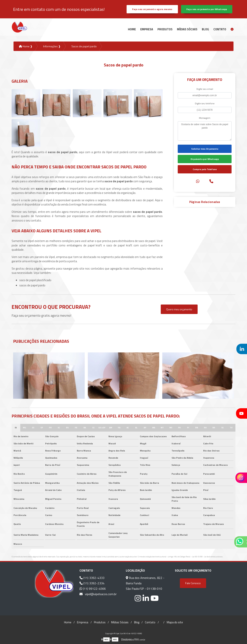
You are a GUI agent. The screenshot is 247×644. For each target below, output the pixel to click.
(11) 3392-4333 (92, 578)
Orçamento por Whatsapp (205, 159)
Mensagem (205, 118)
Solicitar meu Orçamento (205, 149)
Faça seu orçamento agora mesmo (152, 9)
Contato (220, 29)
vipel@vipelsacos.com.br (98, 594)
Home (132, 29)
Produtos (165, 29)
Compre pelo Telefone (205, 169)
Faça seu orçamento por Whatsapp (207, 9)
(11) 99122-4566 (93, 589)
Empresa (147, 29)
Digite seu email (205, 89)
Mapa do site (175, 622)
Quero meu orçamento (179, 309)
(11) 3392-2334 (92, 583)
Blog (205, 29)
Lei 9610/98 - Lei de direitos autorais (207, 557)
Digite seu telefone (205, 103)
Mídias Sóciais (187, 29)
